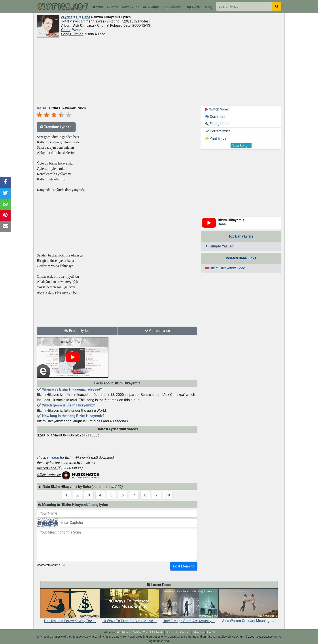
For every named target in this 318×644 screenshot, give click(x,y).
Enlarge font (217, 124)
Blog (209, 7)
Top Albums (172, 7)
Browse (98, 7)
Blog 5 (211, 632)
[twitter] (118, 632)
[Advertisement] (159, 71)
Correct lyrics (157, 331)
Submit (113, 7)
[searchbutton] (277, 6)
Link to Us (172, 632)
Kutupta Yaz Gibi (220, 246)
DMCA (137, 632)
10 (168, 495)
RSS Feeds (157, 632)
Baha (86, 17)
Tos (145, 632)
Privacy (126, 632)
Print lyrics (216, 138)
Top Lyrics (193, 7)
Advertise (198, 632)
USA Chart (151, 7)
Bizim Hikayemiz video (225, 268)
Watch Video (217, 109)
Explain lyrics (77, 331)
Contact (185, 632)
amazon (53, 458)
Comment (215, 117)
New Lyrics (131, 7)
